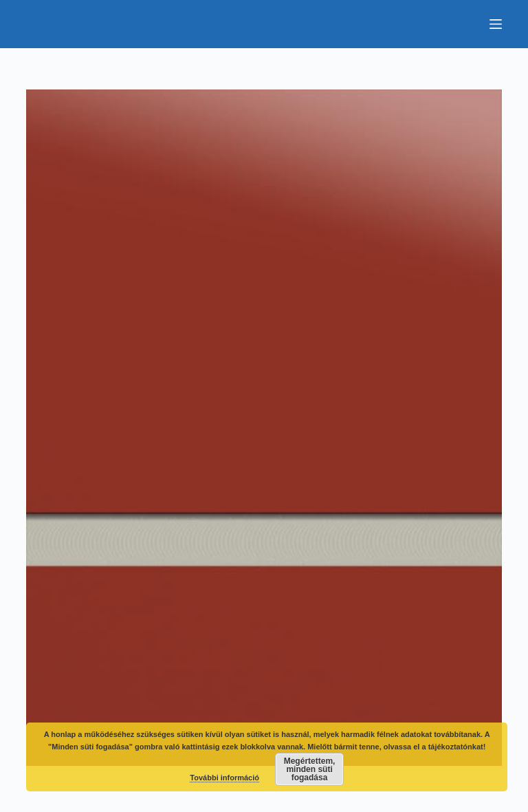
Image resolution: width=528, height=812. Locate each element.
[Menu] (496, 24)
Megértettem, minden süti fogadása (310, 769)
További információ (224, 778)
